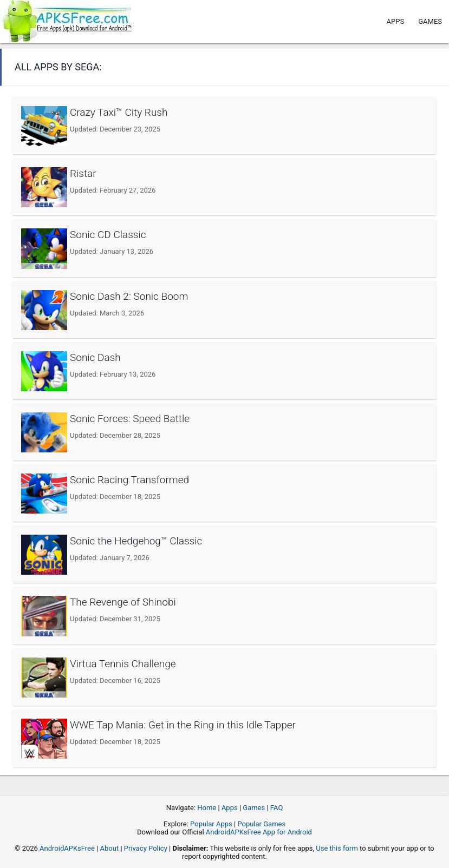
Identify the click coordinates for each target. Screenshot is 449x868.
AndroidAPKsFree (67, 848)
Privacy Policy (146, 848)
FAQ (276, 808)
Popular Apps (211, 824)
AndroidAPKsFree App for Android (259, 832)
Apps (396, 21)
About (110, 848)
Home (207, 808)
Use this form (337, 848)
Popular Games (261, 824)
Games (430, 21)
